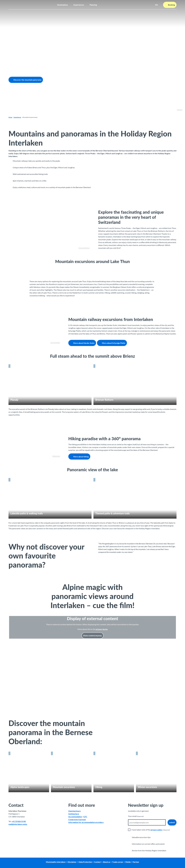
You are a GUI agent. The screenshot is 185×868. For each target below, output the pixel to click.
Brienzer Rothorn (84, 248)
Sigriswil (180, 110)
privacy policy (157, 830)
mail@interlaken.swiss (18, 824)
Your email (136, 816)
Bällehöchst (56, 456)
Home (10, 117)
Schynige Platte (55, 343)
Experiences (79, 5)
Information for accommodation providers (86, 822)
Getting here (74, 814)
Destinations (63, 5)
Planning (93, 5)
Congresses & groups (77, 819)
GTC (85, 817)
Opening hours (75, 811)
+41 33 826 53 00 (19, 821)
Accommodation (75, 817)
